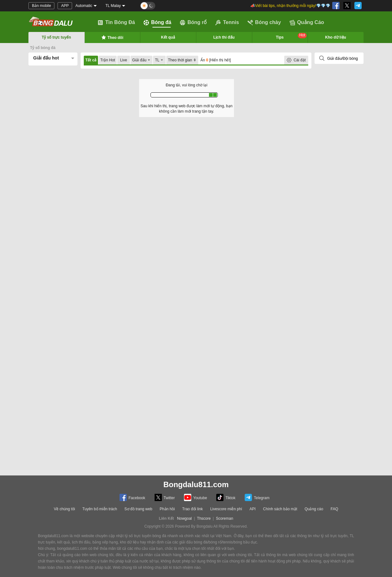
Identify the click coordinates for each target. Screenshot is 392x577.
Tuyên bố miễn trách (100, 509)
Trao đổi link (192, 509)
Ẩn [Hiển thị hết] (216, 60)
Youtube (196, 497)
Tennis (227, 22)
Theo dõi (112, 37)
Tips (291, 36)
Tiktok (226, 497)
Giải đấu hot (46, 58)
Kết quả (168, 37)
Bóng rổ (193, 22)
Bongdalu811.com (196, 484)
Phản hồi (167, 509)
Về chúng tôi (64, 509)
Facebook (132, 497)
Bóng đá (157, 22)
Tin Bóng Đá (116, 22)
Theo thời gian (182, 60)
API (252, 509)
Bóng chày (264, 22)
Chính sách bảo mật (280, 509)
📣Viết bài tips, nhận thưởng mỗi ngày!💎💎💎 (290, 6)
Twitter (165, 497)
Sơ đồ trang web (138, 509)
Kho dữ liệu (336, 37)
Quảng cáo (314, 509)
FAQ (334, 509)
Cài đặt (300, 60)
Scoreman (225, 518)
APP (65, 6)
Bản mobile (41, 6)
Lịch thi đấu (224, 37)
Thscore (204, 518)
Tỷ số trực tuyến (56, 37)
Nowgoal (184, 518)
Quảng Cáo (307, 22)
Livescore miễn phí (226, 509)
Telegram (257, 497)
